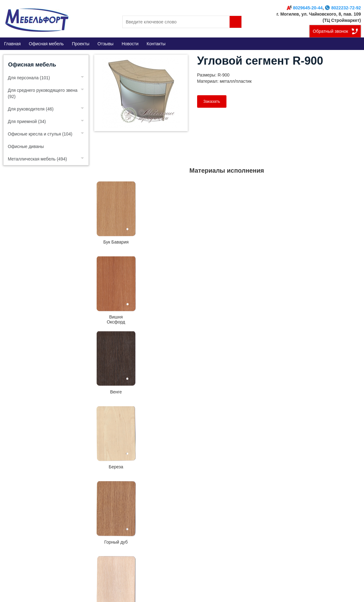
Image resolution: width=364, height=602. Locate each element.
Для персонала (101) (29, 78)
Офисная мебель (32, 65)
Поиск (235, 22)
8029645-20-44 (305, 8)
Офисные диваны (26, 146)
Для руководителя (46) (31, 109)
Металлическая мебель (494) (37, 159)
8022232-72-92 (343, 8)
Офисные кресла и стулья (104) (40, 134)
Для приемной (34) (27, 121)
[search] (182, 22)
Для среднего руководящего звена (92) (43, 93)
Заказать (212, 101)
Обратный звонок (330, 31)
